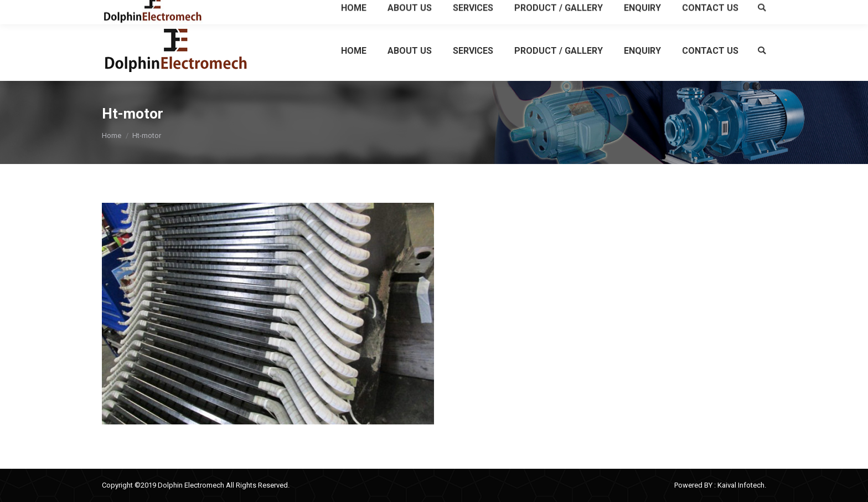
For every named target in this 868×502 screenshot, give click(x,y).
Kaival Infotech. (742, 485)
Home (112, 135)
